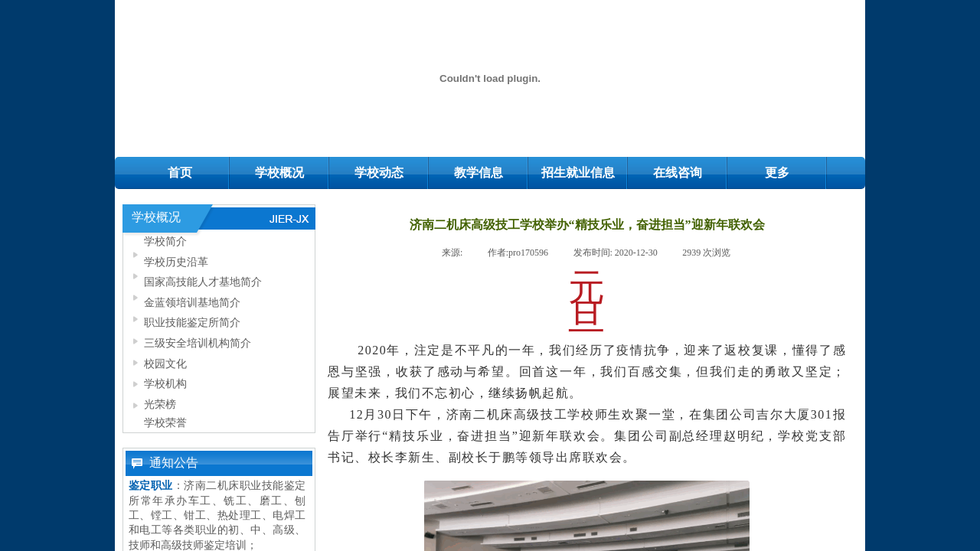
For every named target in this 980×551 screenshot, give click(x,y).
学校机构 (165, 383)
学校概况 (279, 173)
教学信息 (479, 173)
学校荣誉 (165, 422)
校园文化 (165, 364)
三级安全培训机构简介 (198, 343)
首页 (180, 173)
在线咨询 (678, 173)
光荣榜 (160, 404)
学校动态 (379, 173)
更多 (777, 173)
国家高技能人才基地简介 (203, 282)
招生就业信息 (578, 173)
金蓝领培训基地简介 (192, 302)
